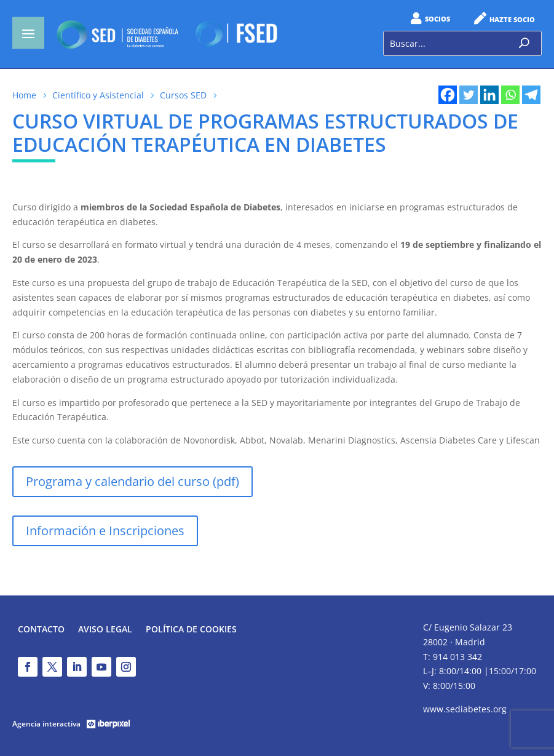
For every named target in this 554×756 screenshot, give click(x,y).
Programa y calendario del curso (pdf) (133, 481)
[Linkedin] (489, 95)
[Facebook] (448, 95)
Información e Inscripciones (105, 531)
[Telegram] (531, 95)
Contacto (41, 630)
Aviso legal (105, 630)
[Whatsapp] (510, 95)
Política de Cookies (191, 630)
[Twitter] (469, 95)
